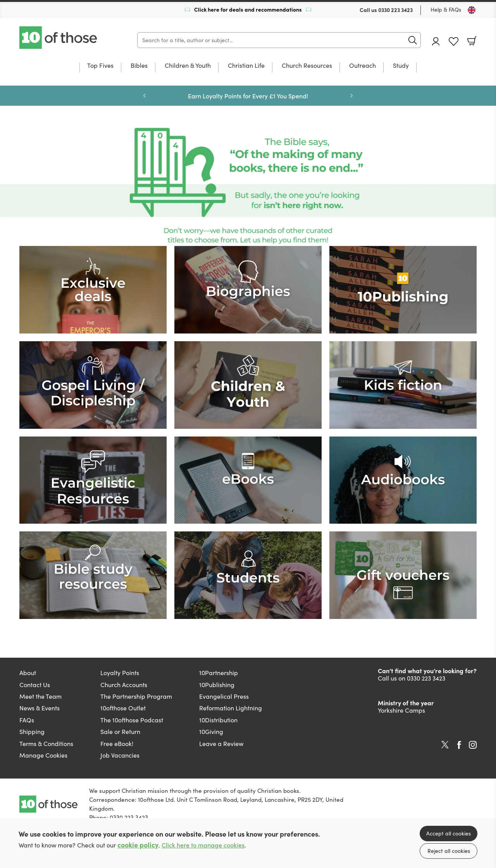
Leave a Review (221, 743)
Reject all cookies (449, 851)
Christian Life (246, 66)
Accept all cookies (449, 833)
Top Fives (100, 66)
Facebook (459, 745)
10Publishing (217, 685)
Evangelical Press (224, 696)
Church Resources (307, 66)
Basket (472, 41)
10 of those (59, 38)
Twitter (445, 745)
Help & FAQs (446, 9)
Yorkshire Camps (401, 710)
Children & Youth (188, 66)
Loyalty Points (120, 673)
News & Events (40, 708)
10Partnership (219, 673)
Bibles (139, 66)
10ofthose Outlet (123, 708)
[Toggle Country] (472, 10)
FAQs (27, 720)
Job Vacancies (120, 755)
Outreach (363, 66)
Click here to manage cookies (203, 845)
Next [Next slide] (351, 96)
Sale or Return (120, 731)
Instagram (473, 745)
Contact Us (35, 685)
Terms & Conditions (46, 743)
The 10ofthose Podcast (132, 720)
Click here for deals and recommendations (248, 9)
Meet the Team (40, 696)
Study (401, 66)
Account (436, 41)
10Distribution (218, 720)
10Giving (211, 731)
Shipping (32, 731)
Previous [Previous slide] (145, 96)
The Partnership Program (136, 696)
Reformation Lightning (231, 708)
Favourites (454, 42)
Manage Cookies (43, 755)
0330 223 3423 (395, 10)
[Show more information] (248, 186)
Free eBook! (117, 743)
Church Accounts (124, 685)
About (28, 673)
